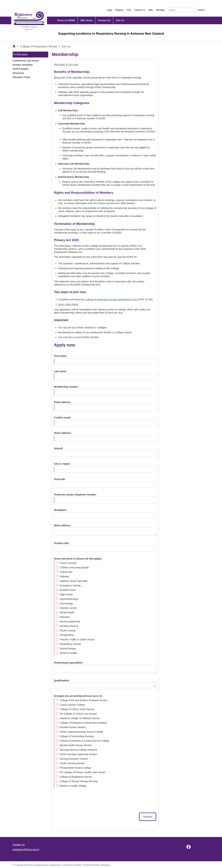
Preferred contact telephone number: (75, 495)
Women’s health (68, 653)
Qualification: (62, 681)
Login (110, 10)
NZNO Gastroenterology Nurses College (81, 732)
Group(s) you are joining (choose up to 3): (78, 696)
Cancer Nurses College (72, 705)
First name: (60, 356)
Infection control (68, 608)
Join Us (120, 20)
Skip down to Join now (66, 64)
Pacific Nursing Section (72, 763)
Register (119, 10)
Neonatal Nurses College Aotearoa (78, 750)
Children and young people (74, 567)
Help (151, 10)
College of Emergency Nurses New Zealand (83, 723)
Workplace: (60, 510)
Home (87, 20)
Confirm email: (62, 418)
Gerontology (66, 603)
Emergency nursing (70, 585)
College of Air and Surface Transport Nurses (83, 700)
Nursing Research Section (74, 759)
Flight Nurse (66, 594)
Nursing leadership (70, 621)
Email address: (63, 402)
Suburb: (59, 448)
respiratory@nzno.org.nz (26, 849)
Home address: (63, 433)
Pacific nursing (68, 630)
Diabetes (64, 576)
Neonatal (65, 617)
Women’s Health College (73, 786)
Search (201, 10)
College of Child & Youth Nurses (77, 709)
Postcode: (60, 479)
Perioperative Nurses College (75, 768)
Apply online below (68, 304)
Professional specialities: (69, 663)
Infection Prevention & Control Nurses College (84, 741)
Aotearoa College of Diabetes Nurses (80, 718)
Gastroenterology (69, 599)
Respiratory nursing (70, 644)
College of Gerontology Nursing (77, 736)
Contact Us (140, 10)
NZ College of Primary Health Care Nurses (83, 772)
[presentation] (80, 801)
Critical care (66, 572)
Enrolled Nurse (68, 590)
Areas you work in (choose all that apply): (78, 559)
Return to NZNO (66, 20)
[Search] (181, 10)
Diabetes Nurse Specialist (74, 581)
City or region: (62, 464)
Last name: (60, 371)
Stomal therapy (68, 648)
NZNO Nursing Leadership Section (78, 754)
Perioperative (67, 635)
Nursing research (69, 626)
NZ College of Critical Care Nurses (78, 714)
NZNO (29, 21)
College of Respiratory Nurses (76, 777)
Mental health (67, 612)
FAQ (129, 10)
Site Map (160, 10)
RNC (83, 20)
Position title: (62, 543)
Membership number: (66, 387)
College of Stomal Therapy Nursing (79, 781)
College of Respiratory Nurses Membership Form (111, 299)
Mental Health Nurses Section (76, 745)
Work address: (62, 525)
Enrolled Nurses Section (73, 727)
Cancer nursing (68, 563)
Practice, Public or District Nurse (77, 639)
